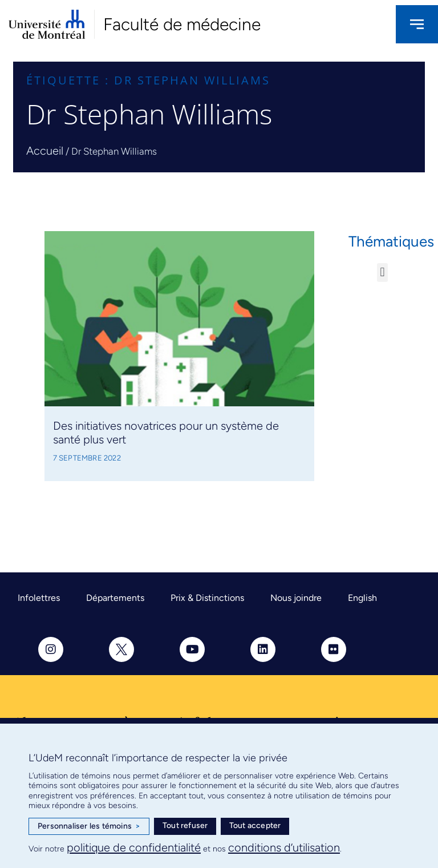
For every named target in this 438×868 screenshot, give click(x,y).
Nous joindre (296, 598)
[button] (382, 272)
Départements (115, 598)
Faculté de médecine (182, 24)
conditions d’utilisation (284, 847)
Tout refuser (185, 825)
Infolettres (39, 598)
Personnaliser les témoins (89, 826)
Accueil (45, 151)
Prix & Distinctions (207, 598)
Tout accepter (255, 825)
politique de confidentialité (134, 847)
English (362, 598)
